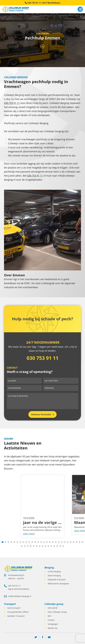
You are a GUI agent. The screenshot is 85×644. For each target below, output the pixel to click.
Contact (51, 620)
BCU (49, 616)
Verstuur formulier (41, 414)
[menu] (80, 9)
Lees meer (29, 535)
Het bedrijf (52, 608)
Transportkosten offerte (18, 612)
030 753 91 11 (43, 3)
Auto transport (14, 608)
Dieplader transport (56, 580)
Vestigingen (53, 624)
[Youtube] (49, 637)
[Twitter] (36, 637)
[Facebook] (42, 637)
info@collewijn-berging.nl (20, 596)
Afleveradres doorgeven (58, 584)
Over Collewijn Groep (57, 612)
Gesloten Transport (16, 616)
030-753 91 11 (12, 103)
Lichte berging (54, 571)
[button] (3, 542)
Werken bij (52, 628)
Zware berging (54, 575)
